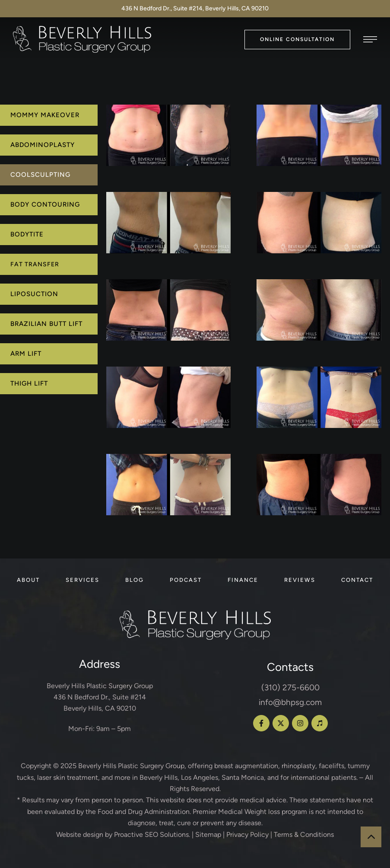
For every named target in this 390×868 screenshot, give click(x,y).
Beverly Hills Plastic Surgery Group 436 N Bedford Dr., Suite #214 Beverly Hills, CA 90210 (100, 697)
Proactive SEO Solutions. (152, 834)
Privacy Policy (247, 834)
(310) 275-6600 (290, 688)
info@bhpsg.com (290, 702)
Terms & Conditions (304, 834)
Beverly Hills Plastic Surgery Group (131, 766)
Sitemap (208, 834)
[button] (297, 40)
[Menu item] (28, 580)
